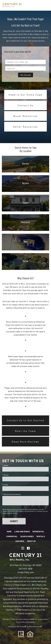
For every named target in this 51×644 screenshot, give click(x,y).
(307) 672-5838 (25, 569)
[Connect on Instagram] (23, 548)
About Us (31, 541)
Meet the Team (25, 431)
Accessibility (31, 622)
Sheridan (9, 578)
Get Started (26, 75)
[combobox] (25, 62)
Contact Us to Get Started (25, 420)
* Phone (5, 475)
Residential (38, 531)
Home (9, 531)
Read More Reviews (25, 442)
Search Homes (27, 536)
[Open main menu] (46, 5)
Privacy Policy (21, 622)
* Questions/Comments (12, 494)
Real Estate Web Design (17, 626)
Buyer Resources (25, 116)
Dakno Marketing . (35, 626)
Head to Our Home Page (26, 95)
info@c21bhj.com (26, 572)
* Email (5, 485)
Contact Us (25, 105)
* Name (5, 465)
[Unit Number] (25, 68)
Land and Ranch (22, 531)
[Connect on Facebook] (28, 548)
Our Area (20, 541)
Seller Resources (26, 127)
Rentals (41, 536)
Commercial (12, 536)
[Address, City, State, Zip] (25, 62)
